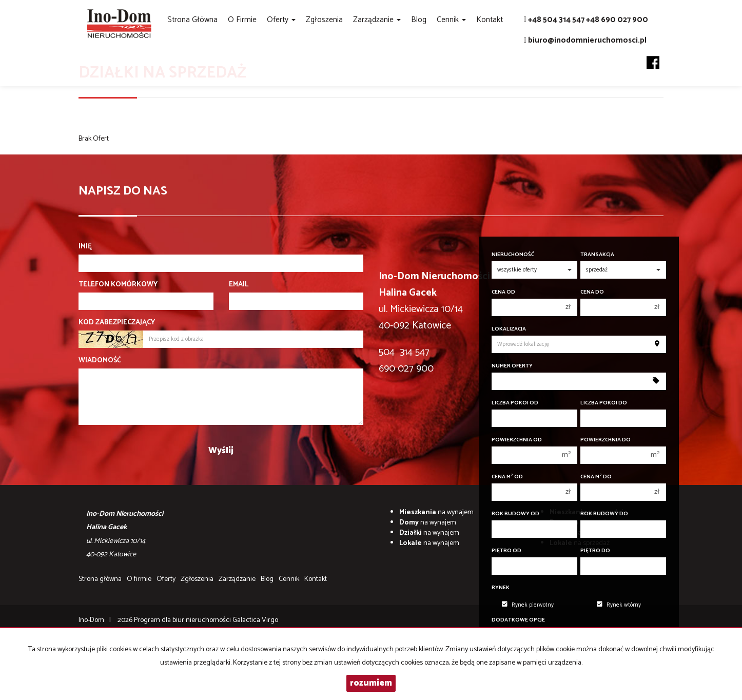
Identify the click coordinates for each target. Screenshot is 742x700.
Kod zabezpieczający (117, 323)
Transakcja (597, 255)
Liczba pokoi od (515, 403)
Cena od (503, 292)
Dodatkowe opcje (518, 620)
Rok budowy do (604, 514)
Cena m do (596, 477)
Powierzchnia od (517, 440)
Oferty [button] (281, 20)
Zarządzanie (237, 579)
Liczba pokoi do (604, 403)
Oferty (166, 579)
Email (239, 285)
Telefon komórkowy (118, 285)
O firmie (242, 20)
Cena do (592, 292)
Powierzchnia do (606, 440)
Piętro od (506, 551)
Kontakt (490, 20)
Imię (85, 247)
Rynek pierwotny (528, 605)
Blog (419, 20)
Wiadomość (100, 361)
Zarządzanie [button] (377, 20)
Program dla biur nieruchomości (183, 620)
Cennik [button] (451, 20)
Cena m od (507, 477)
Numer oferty (512, 366)
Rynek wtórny (619, 605)
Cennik (289, 579)
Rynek (501, 588)
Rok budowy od (515, 514)
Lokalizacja (509, 329)
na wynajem (436, 512)
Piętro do (595, 551)
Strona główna (192, 20)
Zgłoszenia (324, 20)
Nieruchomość (513, 255)
